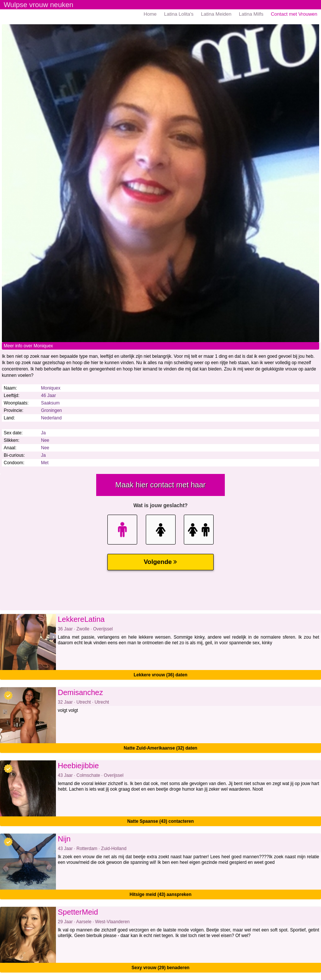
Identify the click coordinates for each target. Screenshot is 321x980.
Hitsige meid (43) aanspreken (160, 894)
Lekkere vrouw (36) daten (160, 675)
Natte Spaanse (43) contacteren (160, 821)
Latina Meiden (216, 14)
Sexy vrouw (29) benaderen (160, 968)
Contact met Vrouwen (294, 14)
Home (150, 14)
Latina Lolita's (179, 14)
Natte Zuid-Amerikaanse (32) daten (160, 748)
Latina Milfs (251, 14)
